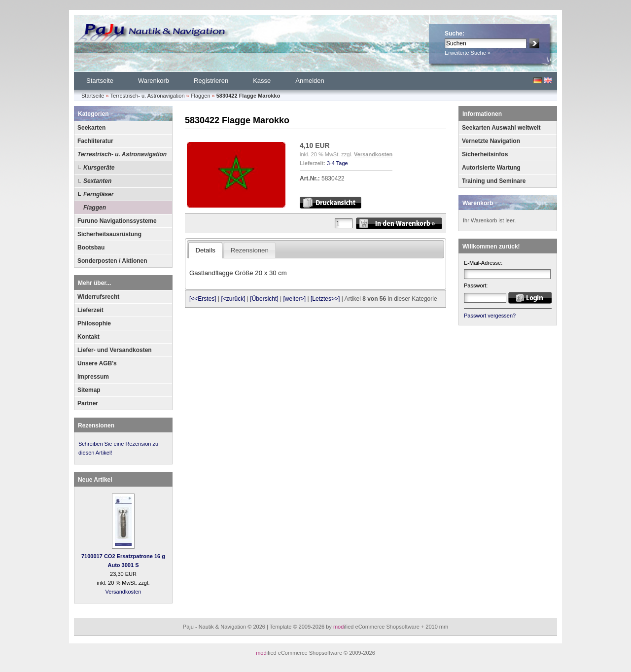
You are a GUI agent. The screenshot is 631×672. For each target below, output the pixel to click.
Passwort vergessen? (490, 316)
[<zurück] (233, 299)
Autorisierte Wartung (491, 168)
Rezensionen (96, 425)
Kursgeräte (99, 168)
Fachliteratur (95, 141)
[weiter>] (294, 299)
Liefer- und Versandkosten (115, 350)
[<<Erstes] (203, 299)
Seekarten (91, 128)
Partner (88, 403)
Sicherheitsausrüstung (109, 234)
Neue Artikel (95, 480)
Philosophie (94, 323)
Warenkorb (154, 81)
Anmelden (310, 81)
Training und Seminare (494, 181)
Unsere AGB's (97, 363)
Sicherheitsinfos (485, 154)
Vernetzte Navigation (491, 141)
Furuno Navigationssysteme (117, 221)
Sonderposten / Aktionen (112, 261)
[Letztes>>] (325, 299)
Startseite (100, 81)
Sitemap (89, 390)
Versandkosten (123, 592)
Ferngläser (98, 194)
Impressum (93, 377)
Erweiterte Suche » (468, 53)
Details (205, 250)
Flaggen (95, 208)
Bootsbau (91, 248)
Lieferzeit (90, 310)
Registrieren (211, 81)
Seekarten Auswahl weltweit (501, 128)
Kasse (262, 81)
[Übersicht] (264, 299)
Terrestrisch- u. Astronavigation (122, 154)
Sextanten (97, 181)
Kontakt (88, 337)
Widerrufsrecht (98, 297)
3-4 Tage (337, 163)
